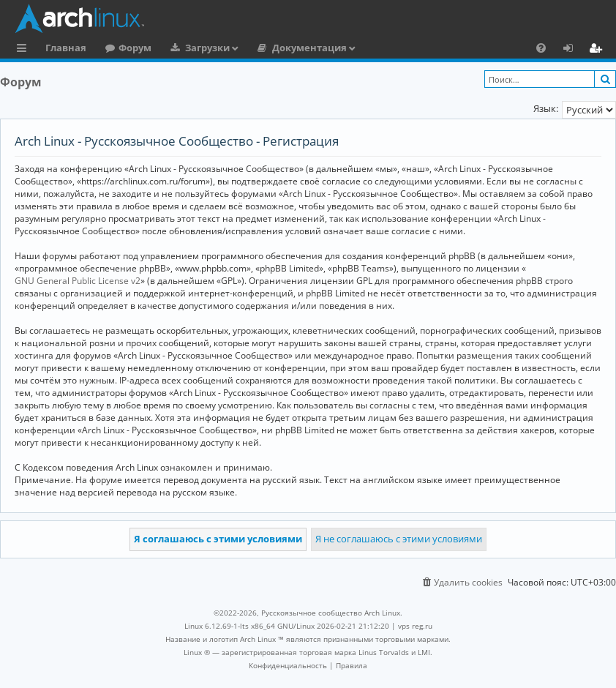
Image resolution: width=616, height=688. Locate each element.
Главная (66, 48)
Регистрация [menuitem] (598, 50)
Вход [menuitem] (573, 50)
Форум (135, 48)
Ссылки (25, 50)
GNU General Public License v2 (78, 281)
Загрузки (207, 48)
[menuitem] (541, 48)
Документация (309, 48)
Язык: (546, 108)
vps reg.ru (415, 626)
